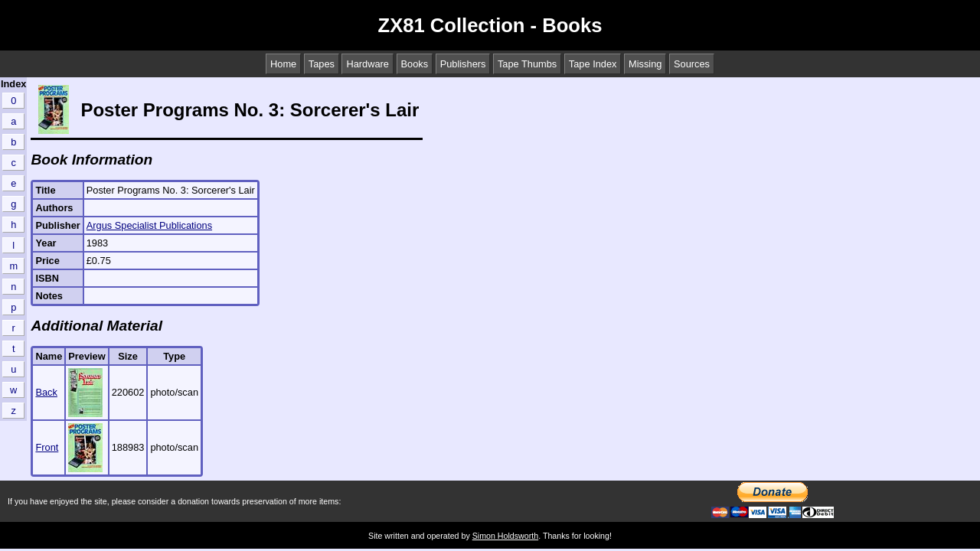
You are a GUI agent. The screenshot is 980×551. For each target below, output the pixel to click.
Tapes (322, 64)
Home (283, 64)
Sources (692, 64)
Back (46, 392)
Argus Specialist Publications (149, 225)
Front (47, 447)
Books (415, 64)
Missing (645, 64)
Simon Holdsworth (505, 536)
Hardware (367, 64)
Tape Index (593, 64)
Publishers (463, 64)
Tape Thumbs (527, 64)
